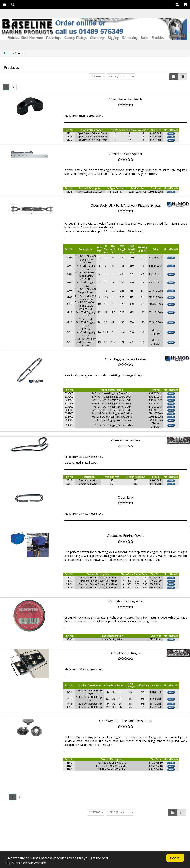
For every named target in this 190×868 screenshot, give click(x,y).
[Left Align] (174, 77)
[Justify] (183, 77)
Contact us (115, 836)
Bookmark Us (128, 840)
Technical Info (65, 840)
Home (7, 53)
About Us (98, 836)
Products (81, 836)
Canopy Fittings (89, 840)
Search (132, 836)
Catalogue (110, 840)
